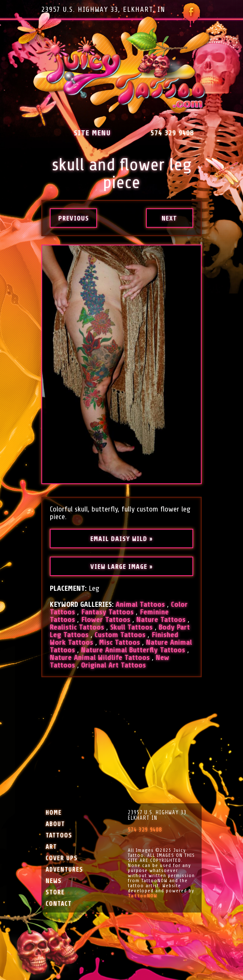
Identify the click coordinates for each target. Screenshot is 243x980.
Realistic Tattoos (77, 627)
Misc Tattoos (120, 642)
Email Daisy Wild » (121, 539)
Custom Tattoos (120, 635)
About (55, 824)
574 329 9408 (172, 133)
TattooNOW (143, 896)
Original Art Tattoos (113, 665)
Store (55, 892)
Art (51, 847)
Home (54, 813)
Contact (59, 904)
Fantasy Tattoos (107, 612)
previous (74, 218)
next (169, 218)
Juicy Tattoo (122, 72)
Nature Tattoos (161, 619)
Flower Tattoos (106, 619)
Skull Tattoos (131, 627)
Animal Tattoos (140, 604)
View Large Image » (121, 567)
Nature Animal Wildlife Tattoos (100, 657)
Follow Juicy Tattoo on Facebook (191, 15)
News (54, 881)
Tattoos (59, 836)
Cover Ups (62, 858)
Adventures (64, 870)
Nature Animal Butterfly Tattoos (133, 650)
